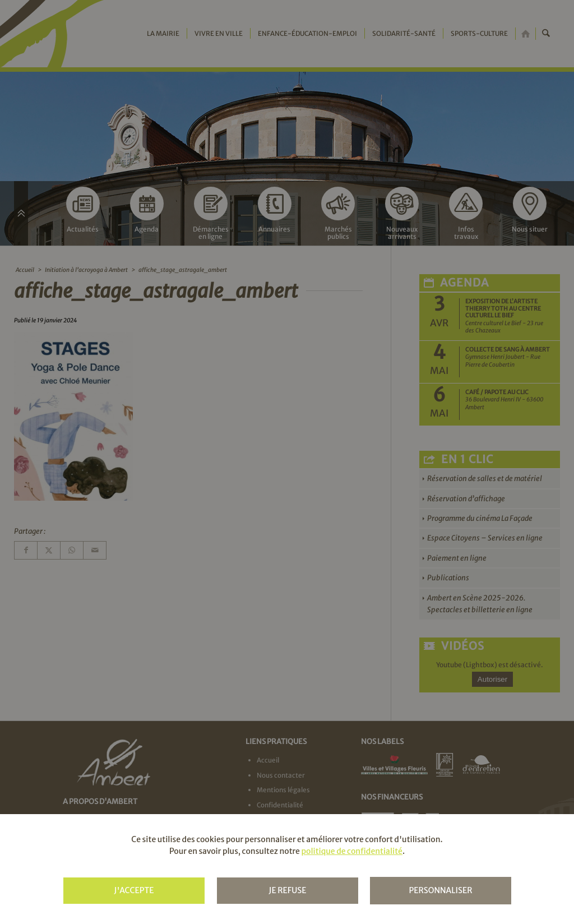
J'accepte (134, 890)
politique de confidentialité (351, 851)
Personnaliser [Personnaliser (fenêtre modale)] (440, 890)
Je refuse (287, 890)
